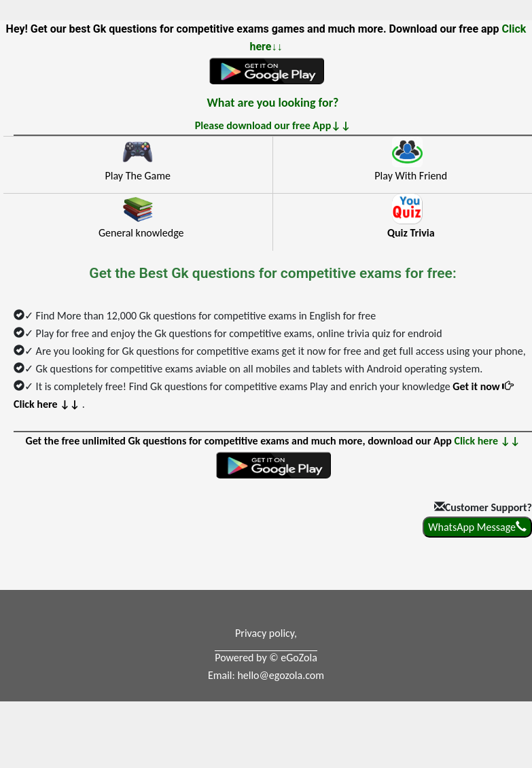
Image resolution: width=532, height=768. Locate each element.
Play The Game (138, 176)
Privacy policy (265, 633)
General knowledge (141, 233)
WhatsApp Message (477, 527)
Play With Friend (411, 176)
